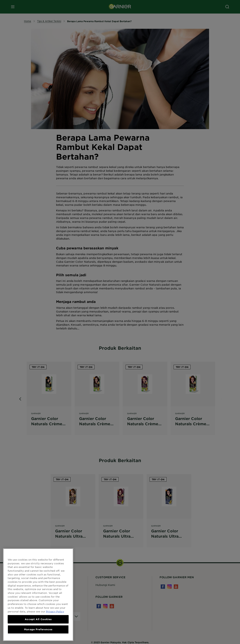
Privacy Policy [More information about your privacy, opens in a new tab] (55, 615)
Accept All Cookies (38, 623)
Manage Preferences (38, 633)
